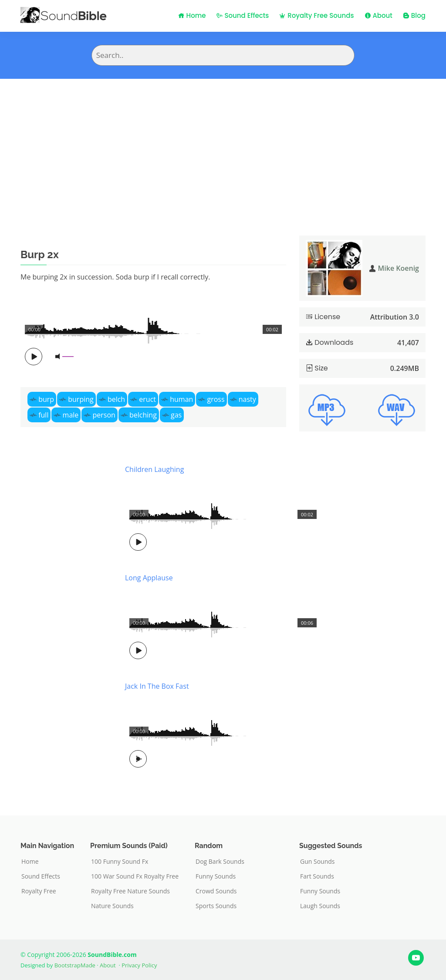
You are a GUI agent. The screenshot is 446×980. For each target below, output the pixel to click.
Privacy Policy (139, 965)
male (71, 415)
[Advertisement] (223, 144)
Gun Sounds (318, 862)
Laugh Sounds (320, 906)
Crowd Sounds (216, 891)
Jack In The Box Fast (157, 686)
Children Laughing (154, 469)
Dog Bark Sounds (220, 862)
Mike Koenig (399, 268)
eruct (147, 399)
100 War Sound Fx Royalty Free (135, 876)
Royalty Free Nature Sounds (130, 891)
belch (116, 399)
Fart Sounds (317, 876)
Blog (414, 15)
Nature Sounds (112, 906)
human (181, 399)
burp (46, 399)
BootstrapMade (75, 965)
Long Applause (149, 578)
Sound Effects (243, 15)
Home (192, 15)
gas (176, 415)
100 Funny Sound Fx (120, 862)
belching (143, 415)
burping (81, 399)
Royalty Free (39, 891)
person (104, 415)
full (43, 415)
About (378, 15)
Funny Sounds (216, 876)
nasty (247, 399)
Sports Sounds (216, 906)
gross (216, 399)
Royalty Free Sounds (316, 15)
